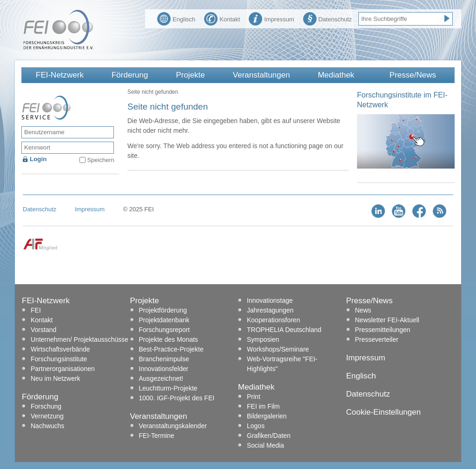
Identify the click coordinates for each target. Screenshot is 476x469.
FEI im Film (263, 406)
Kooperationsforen (273, 320)
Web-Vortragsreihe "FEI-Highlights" (282, 364)
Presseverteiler (377, 339)
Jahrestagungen (270, 310)
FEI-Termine (157, 436)
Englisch (176, 18)
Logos (256, 426)
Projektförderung (163, 310)
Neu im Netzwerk (56, 378)
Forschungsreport (165, 330)
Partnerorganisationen (63, 369)
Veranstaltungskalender (173, 426)
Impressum (271, 18)
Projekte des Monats (169, 339)
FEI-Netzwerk (60, 75)
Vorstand (43, 330)
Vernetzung (47, 416)
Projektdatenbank (164, 320)
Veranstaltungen (261, 75)
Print (254, 397)
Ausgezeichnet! (161, 378)
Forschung (46, 406)
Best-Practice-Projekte (171, 349)
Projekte (190, 75)
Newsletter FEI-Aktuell (387, 320)
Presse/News (413, 75)
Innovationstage (270, 300)
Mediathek (336, 75)
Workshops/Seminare (278, 349)
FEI (36, 310)
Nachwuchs (47, 426)
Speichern (101, 160)
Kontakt (222, 18)
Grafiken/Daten (269, 436)
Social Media (265, 445)
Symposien (263, 339)
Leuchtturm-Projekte (168, 388)
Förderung (130, 75)
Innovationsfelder (164, 369)
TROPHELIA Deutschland (284, 330)
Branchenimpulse (164, 359)
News (363, 310)
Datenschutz (327, 18)
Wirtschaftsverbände (60, 349)
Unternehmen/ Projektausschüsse (79, 339)
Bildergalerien (267, 416)
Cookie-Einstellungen (384, 412)
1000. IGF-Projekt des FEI (177, 398)
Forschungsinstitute (59, 359)
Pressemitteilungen (383, 330)
